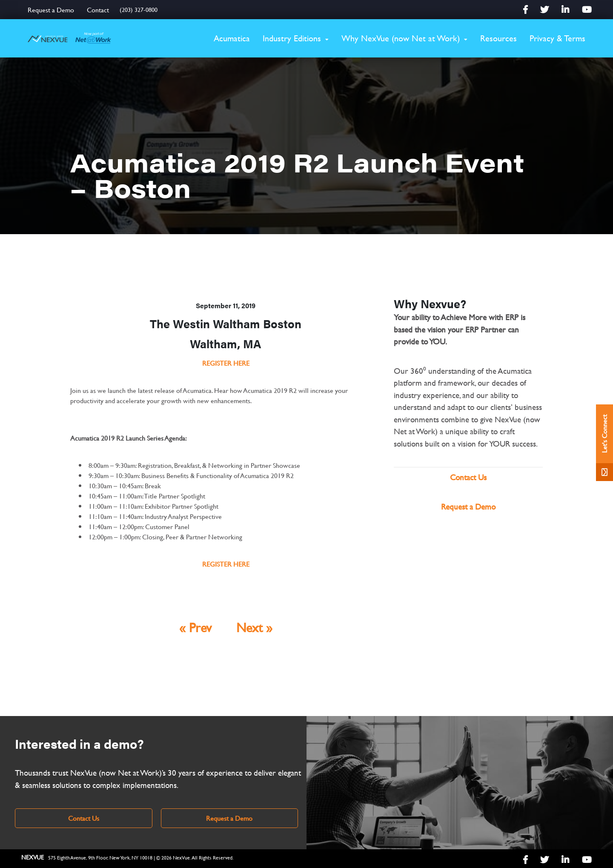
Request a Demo (51, 10)
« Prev (195, 627)
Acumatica (232, 38)
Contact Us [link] (84, 818)
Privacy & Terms (557, 38)
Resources (498, 38)
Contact (98, 10)
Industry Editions (292, 38)
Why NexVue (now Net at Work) (401, 38)
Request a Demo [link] (229, 818)
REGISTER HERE (226, 363)
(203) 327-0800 (139, 10)
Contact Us (468, 477)
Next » (254, 627)
